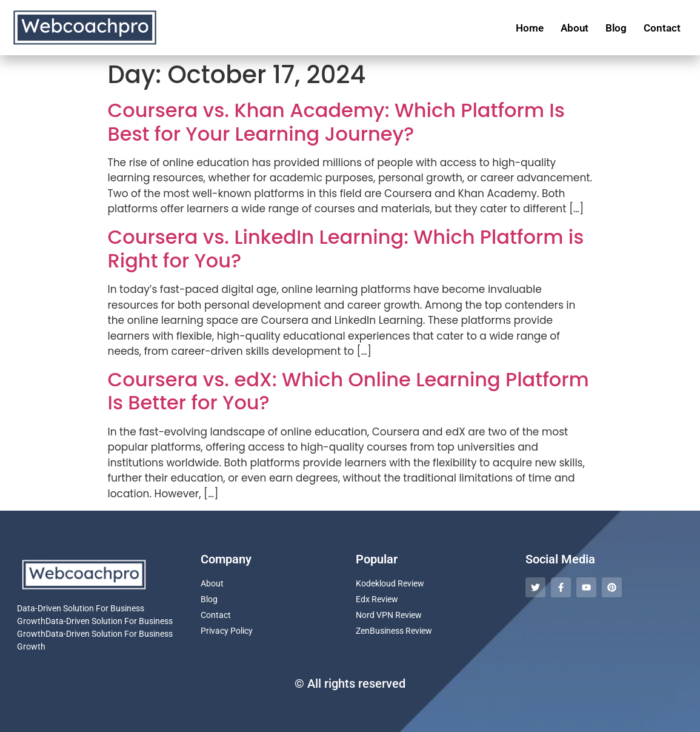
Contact (662, 28)
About (575, 28)
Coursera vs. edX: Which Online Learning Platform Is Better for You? (348, 391)
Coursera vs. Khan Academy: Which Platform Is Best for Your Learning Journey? (336, 122)
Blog (616, 28)
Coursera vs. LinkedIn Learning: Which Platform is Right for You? (346, 248)
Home (530, 28)
